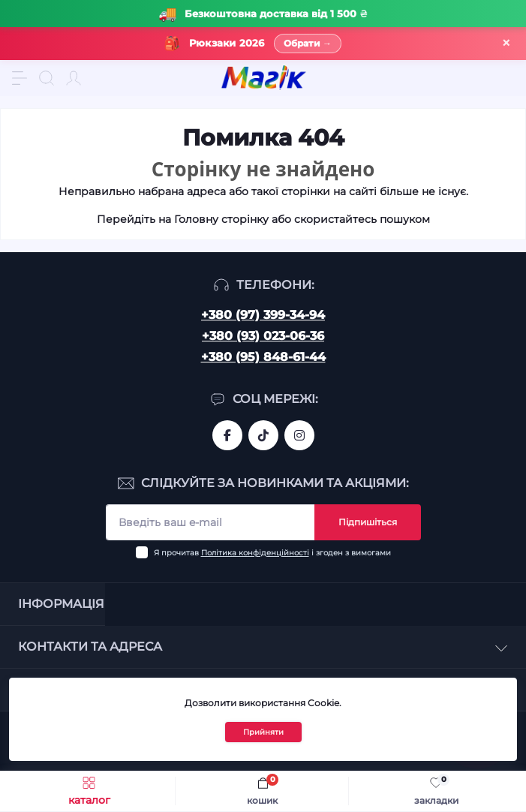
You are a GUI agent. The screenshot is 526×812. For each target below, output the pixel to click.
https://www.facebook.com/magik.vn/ (227, 435)
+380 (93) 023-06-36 (263, 336)
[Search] (47, 78)
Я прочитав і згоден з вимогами (272, 553)
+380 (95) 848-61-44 (263, 357)
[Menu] (20, 78)
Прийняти (263, 732)
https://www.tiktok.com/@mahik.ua (263, 435)
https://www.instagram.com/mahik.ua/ (299, 435)
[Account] (74, 78)
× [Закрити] (506, 43)
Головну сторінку (221, 219)
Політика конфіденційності (255, 553)
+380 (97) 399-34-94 (263, 315)
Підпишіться (368, 522)
